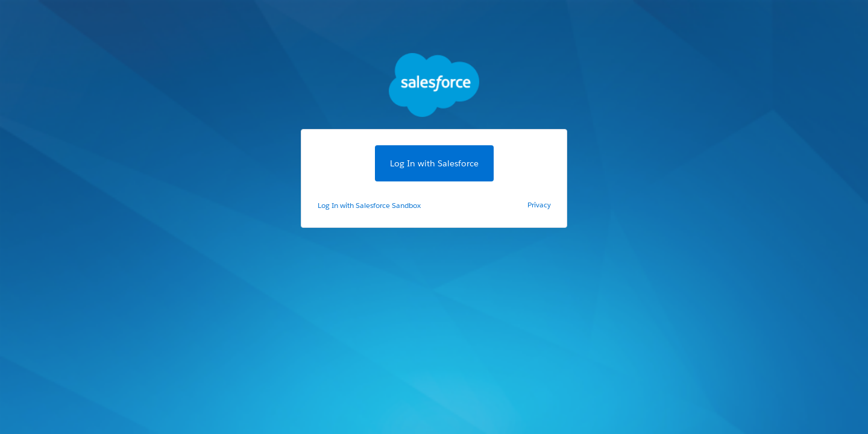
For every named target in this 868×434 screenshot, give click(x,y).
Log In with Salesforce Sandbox (369, 205)
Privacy (539, 205)
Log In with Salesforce (434, 163)
